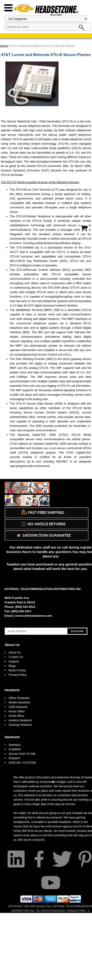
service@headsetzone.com (33, 616)
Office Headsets (19, 698)
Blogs (12, 666)
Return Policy (17, 670)
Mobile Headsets (20, 702)
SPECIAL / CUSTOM (22, 763)
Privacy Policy (18, 675)
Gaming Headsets (20, 725)
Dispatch (14, 758)
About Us (12, 645)
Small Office (17, 716)
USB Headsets (18, 707)
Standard (15, 745)
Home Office (17, 711)
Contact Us (16, 657)
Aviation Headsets (20, 720)
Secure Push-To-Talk (22, 754)
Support (14, 661)
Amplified (15, 749)
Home (4, 46)
